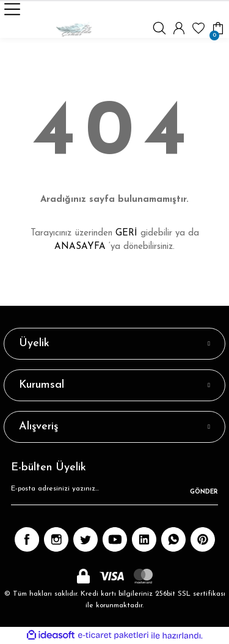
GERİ (126, 233)
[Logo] (74, 28)
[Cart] (218, 28)
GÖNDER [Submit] (204, 492)
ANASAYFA (80, 247)
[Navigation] (12, 9)
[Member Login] (179, 28)
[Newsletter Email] (114, 493)
